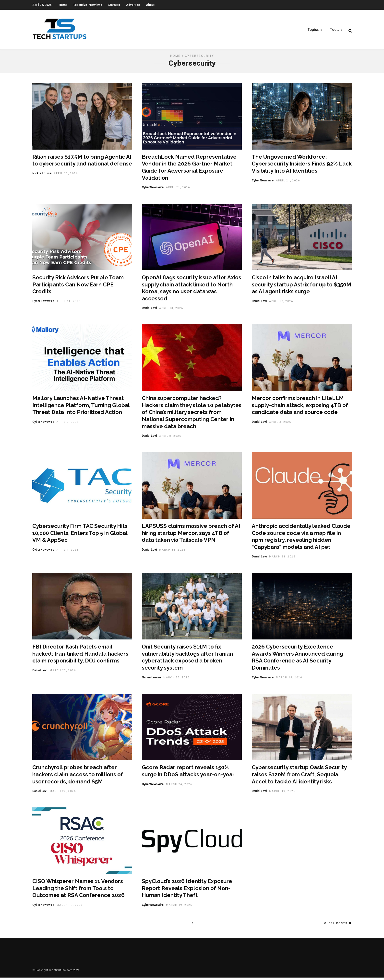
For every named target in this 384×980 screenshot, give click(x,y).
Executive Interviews (88, 5)
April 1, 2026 (68, 552)
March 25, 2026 (176, 680)
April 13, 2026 (171, 311)
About (150, 5)
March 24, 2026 (63, 794)
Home (63, 5)
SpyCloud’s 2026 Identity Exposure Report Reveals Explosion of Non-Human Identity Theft (187, 891)
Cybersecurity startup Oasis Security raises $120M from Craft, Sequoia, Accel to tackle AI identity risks (299, 777)
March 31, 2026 (172, 552)
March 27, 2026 (63, 673)
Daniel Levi (149, 310)
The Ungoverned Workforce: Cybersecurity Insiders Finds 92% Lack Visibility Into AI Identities (302, 166)
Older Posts (338, 926)
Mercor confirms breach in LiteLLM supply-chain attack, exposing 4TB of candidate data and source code (300, 407)
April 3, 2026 (280, 424)
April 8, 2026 (170, 438)
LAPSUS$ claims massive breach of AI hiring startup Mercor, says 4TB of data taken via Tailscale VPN (191, 535)
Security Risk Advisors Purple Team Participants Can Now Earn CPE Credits (78, 287)
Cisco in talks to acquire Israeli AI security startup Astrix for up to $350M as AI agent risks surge (301, 287)
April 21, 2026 (178, 190)
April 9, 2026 (68, 424)
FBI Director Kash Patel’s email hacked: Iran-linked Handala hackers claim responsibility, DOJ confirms (80, 656)
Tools (335, 30)
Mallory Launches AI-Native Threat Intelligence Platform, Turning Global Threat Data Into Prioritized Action (81, 407)
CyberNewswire (153, 190)
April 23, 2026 (66, 176)
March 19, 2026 (282, 794)
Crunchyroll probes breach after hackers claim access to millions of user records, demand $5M (78, 777)
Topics (313, 30)
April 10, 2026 (281, 304)
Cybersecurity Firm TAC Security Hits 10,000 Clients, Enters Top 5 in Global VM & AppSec (80, 535)
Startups (114, 5)
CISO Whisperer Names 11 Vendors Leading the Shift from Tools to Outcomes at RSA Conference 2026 (78, 891)
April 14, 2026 (69, 304)
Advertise (133, 5)
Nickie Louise (42, 176)
